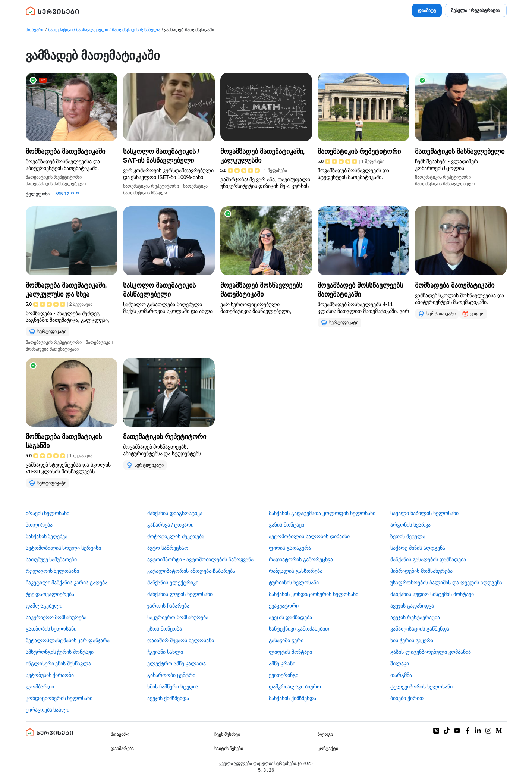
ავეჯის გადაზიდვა (412, 606)
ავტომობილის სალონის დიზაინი (309, 536)
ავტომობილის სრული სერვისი (64, 548)
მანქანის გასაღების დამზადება (428, 559)
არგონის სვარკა (410, 525)
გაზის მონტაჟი (287, 525)
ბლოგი (325, 734)
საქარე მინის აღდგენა (418, 548)
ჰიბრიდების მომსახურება (421, 571)
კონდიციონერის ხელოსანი (59, 698)
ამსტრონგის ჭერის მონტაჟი (60, 652)
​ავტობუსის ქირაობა (50, 675)
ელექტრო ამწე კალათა (177, 664)
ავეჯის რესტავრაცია (415, 617)
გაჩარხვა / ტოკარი (171, 525)
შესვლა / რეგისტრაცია (476, 10)
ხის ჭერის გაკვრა (412, 640)
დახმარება (122, 749)
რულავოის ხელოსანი (53, 571)
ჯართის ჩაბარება (168, 606)
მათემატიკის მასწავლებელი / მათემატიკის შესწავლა (104, 30)
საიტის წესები (229, 749)
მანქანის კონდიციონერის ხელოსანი (314, 594)
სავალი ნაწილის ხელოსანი (424, 513)
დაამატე (427, 10)
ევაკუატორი (284, 606)
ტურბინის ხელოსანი (294, 583)
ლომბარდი (40, 687)
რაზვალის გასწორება (296, 571)
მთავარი (35, 30)
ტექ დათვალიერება (50, 594)
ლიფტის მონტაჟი (290, 652)
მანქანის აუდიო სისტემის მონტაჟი (432, 594)
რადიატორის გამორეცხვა (301, 559)
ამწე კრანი (282, 664)
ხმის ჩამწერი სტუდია (173, 687)
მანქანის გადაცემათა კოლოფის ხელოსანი (322, 513)
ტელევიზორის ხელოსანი (421, 687)
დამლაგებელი (44, 606)
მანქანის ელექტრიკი (173, 583)
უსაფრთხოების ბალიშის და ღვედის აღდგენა (446, 583)
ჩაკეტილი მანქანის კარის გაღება (67, 583)
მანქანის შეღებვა (47, 536)
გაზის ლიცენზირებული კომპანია (431, 652)
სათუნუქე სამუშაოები (51, 559)
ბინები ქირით (407, 698)
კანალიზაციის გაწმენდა (420, 629)
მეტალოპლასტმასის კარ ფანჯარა (68, 640)
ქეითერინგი (284, 675)
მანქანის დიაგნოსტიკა (175, 513)
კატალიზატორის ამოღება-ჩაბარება (191, 571)
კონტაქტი (328, 749)
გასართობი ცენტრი (171, 675)
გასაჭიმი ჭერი (286, 640)
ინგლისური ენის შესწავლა (59, 664)
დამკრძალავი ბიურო (295, 687)
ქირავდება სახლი (48, 710)
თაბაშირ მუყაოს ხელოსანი (181, 640)
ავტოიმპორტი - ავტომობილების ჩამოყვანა (200, 559)
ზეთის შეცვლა (408, 536)
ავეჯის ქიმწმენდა (168, 698)
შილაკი (400, 664)
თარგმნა (401, 675)
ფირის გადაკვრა (290, 548)
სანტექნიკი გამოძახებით (299, 629)
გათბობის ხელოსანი (51, 629)
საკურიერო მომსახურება (56, 617)
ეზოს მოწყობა (165, 629)
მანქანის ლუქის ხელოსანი (180, 594)
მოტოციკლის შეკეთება (176, 536)
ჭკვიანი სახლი (165, 652)
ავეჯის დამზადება (290, 617)
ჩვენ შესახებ (227, 734)
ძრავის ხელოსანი (48, 513)
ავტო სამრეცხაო (168, 548)
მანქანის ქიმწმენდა (292, 698)
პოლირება (39, 525)
